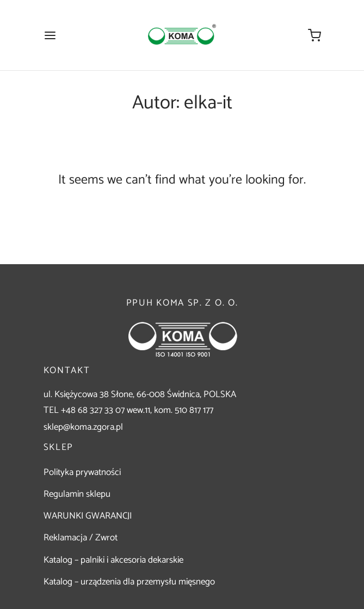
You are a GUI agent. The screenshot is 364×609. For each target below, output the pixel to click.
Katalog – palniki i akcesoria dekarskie (113, 560)
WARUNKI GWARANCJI (88, 516)
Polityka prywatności (82, 472)
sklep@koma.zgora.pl (83, 427)
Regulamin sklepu (77, 494)
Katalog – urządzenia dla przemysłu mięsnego (129, 582)
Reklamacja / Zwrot (81, 538)
